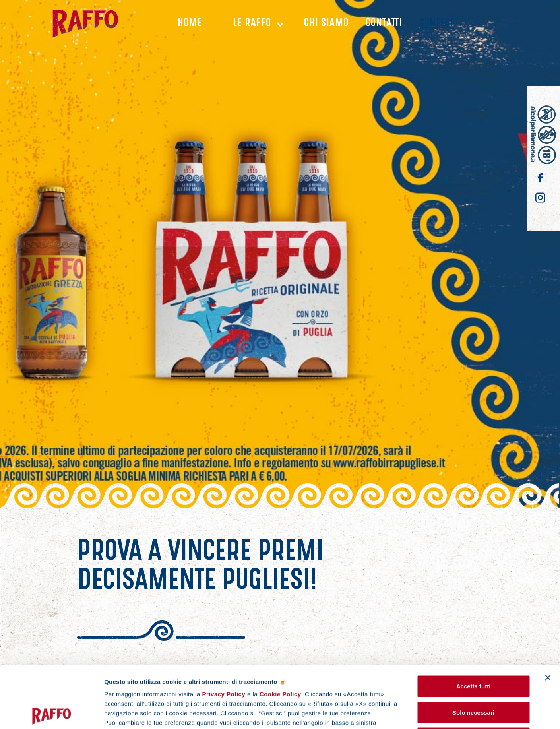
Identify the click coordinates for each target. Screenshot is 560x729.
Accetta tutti (474, 625)
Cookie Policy (279, 633)
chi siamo (326, 24)
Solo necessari (473, 651)
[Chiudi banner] (548, 616)
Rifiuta (474, 677)
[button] (253, 24)
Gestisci (485, 713)
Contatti (384, 24)
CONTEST (437, 24)
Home (190, 24)
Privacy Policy (224, 633)
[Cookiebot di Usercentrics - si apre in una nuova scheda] (51, 713)
